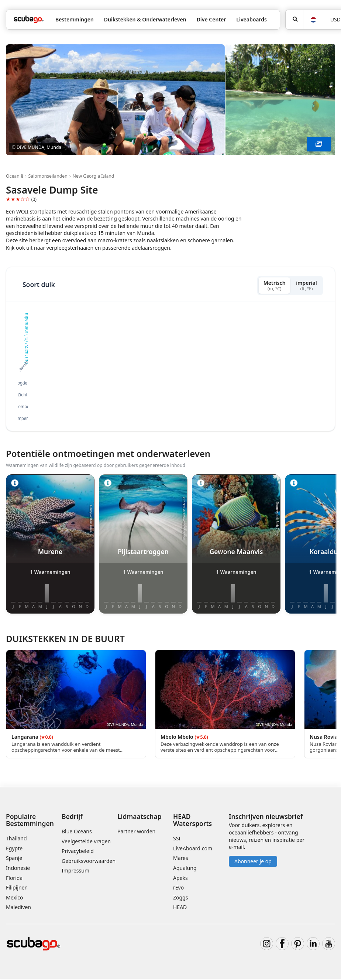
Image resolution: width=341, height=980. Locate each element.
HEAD (180, 908)
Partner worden (136, 832)
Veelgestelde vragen (86, 842)
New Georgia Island (93, 176)
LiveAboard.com (193, 849)
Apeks (180, 879)
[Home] (29, 19)
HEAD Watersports (192, 821)
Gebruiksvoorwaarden (89, 862)
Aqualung (185, 869)
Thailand (16, 839)
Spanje (14, 859)
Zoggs (180, 899)
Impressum (75, 872)
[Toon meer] (319, 144)
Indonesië (18, 869)
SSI (177, 839)
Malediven (18, 908)
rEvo (178, 889)
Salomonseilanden (48, 176)
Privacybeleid (78, 852)
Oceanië (15, 176)
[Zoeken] (294, 20)
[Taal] (313, 20)
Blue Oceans (77, 832)
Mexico (15, 899)
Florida (14, 879)
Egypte (14, 849)
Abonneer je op (253, 862)
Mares (181, 859)
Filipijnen (17, 889)
